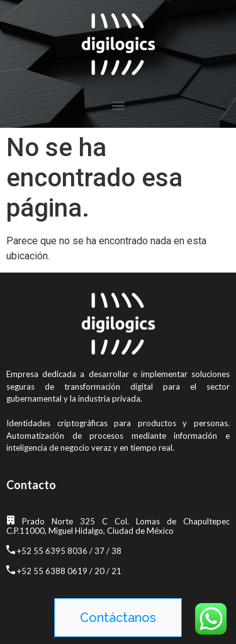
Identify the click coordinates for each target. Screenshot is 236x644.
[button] (118, 105)
